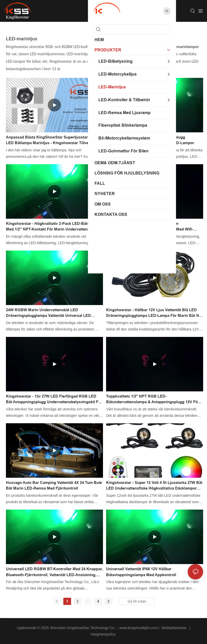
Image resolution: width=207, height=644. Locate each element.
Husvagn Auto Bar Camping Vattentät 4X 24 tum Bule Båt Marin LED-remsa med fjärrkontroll (54, 485)
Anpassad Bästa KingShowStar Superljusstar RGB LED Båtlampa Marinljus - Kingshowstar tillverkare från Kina (52, 140)
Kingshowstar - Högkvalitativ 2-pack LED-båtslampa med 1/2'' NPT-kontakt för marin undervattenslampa (53, 226)
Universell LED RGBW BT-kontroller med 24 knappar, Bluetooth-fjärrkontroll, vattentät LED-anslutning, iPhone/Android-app (54, 572)
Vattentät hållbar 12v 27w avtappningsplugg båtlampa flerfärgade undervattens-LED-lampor (150, 140)
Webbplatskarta (174, 628)
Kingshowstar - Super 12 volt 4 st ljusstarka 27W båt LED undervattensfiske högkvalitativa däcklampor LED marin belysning (154, 486)
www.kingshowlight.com (139, 628)
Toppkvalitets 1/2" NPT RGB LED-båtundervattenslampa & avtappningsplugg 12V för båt (153, 399)
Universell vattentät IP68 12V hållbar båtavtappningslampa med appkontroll (141, 572)
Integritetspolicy (103, 634)
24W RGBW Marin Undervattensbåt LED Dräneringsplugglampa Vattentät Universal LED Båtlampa (48, 313)
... (88, 601)
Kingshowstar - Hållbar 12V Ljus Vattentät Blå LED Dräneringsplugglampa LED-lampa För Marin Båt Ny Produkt (154, 313)
